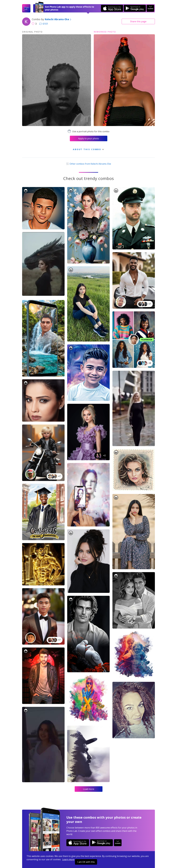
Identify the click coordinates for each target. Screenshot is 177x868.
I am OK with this (86, 862)
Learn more (68, 859)
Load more (89, 789)
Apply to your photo (89, 138)
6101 (44, 24)
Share (138, 21)
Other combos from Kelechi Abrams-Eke (88, 164)
